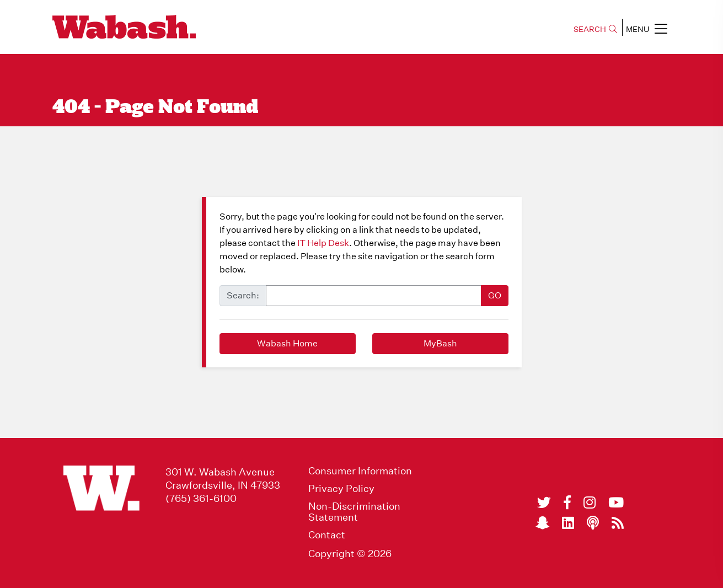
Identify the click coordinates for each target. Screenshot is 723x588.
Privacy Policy (341, 489)
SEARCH (595, 29)
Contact (327, 535)
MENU (647, 29)
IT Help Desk (323, 243)
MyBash (440, 343)
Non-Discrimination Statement (354, 512)
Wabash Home (287, 343)
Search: (243, 295)
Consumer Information (360, 471)
